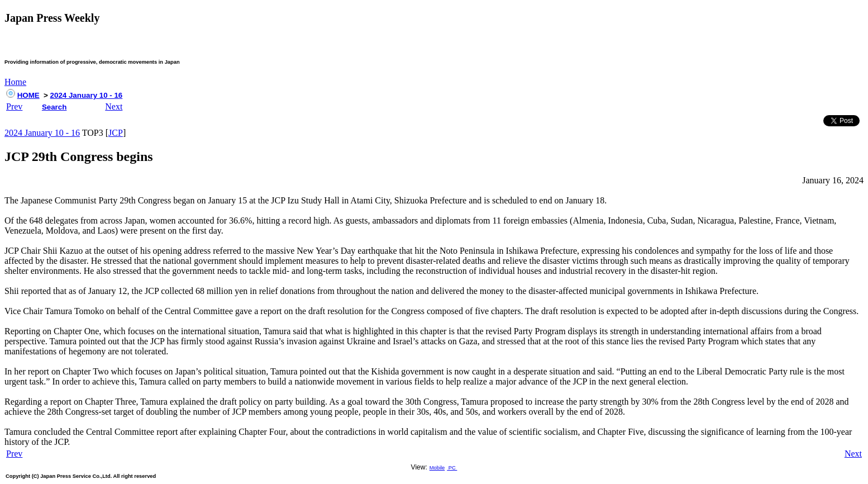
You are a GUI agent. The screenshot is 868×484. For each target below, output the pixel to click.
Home (15, 82)
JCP (116, 133)
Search (54, 107)
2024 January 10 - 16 (87, 95)
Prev (14, 106)
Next (114, 106)
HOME (28, 95)
